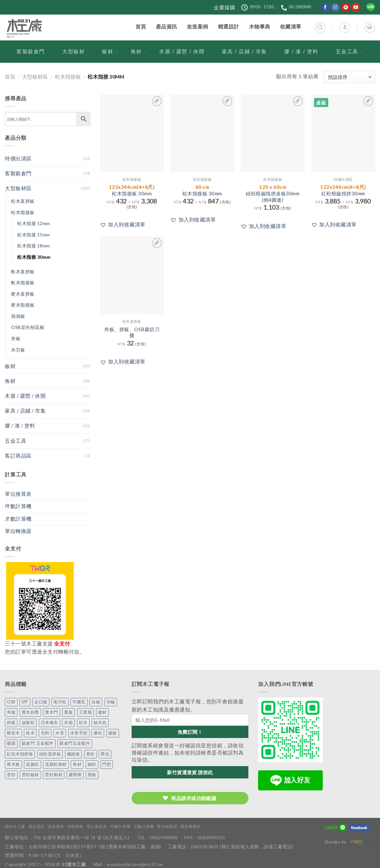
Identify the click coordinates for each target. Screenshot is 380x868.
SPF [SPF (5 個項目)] (25, 702)
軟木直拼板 (23, 271)
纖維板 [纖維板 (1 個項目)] (74, 754)
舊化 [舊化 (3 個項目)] (105, 754)
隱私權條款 (191, 826)
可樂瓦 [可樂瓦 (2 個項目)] (79, 702)
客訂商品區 (18, 456)
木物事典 (75, 826)
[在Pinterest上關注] (346, 7)
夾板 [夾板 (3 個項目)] (11, 712)
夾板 (16, 338)
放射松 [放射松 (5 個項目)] (28, 723)
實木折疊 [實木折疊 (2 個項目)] (30, 712)
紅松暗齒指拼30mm (343, 190)
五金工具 (350, 52)
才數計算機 (18, 519)
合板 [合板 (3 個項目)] (96, 702)
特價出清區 (18, 158)
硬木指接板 (23, 305)
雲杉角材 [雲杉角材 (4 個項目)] (54, 775)
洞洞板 (18, 316)
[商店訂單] (349, 77)
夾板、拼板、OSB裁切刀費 (132, 332)
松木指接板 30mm (132, 190)
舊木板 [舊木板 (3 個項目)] (13, 764)
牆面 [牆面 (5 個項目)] (11, 743)
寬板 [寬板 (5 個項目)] (68, 712)
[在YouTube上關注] (356, 7)
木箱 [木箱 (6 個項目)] (68, 723)
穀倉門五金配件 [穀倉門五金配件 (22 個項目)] (75, 743)
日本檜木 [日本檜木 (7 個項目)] (49, 723)
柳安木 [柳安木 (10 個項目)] (13, 733)
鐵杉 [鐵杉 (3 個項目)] (92, 764)
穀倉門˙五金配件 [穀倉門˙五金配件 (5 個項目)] (38, 743)
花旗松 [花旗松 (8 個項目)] (33, 764)
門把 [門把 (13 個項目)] (107, 764)
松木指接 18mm (34, 246)
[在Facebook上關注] (326, 7)
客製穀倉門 (33, 52)
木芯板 (18, 350)
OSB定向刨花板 (28, 327)
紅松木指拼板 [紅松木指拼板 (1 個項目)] (20, 754)
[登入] (345, 27)
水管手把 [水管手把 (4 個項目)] (79, 733)
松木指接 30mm (34, 257)
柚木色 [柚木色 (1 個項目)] (100, 723)
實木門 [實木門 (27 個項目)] (52, 712)
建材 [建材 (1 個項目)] (102, 712)
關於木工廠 (15, 826)
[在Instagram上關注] (336, 7)
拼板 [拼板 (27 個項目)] (11, 723)
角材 (139, 52)
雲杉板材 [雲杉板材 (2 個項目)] (30, 775)
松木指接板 (68, 77)
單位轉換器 (18, 531)
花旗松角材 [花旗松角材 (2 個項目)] (56, 764)
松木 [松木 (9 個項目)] (83, 723)
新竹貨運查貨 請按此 (190, 772)
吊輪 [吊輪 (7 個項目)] (111, 702)
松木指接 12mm (34, 223)
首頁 (10, 77)
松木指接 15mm (34, 235)
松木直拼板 (23, 201)
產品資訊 (37, 826)
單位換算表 (18, 494)
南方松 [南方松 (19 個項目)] (60, 702)
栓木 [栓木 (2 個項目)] (30, 733)
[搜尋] (320, 27)
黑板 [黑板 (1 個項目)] (92, 775)
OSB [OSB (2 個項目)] (11, 702)
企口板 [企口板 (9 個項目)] (41, 702)
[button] (123, 225)
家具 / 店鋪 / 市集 (247, 52)
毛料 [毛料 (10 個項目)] (45, 733)
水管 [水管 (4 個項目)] (60, 733)
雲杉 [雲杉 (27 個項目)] (11, 775)
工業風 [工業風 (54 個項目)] (86, 712)
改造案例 (56, 826)
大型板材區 (35, 77)
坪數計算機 (18, 506)
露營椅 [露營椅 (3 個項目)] (75, 775)
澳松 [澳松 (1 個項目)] (98, 733)
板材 (110, 52)
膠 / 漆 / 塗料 (304, 52)
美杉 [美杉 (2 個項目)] (90, 754)
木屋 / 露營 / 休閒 (184, 52)
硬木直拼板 (23, 294)
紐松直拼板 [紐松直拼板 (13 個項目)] (50, 754)
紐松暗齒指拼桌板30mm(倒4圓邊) (273, 193)
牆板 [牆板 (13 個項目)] (113, 733)
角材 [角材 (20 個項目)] (77, 764)
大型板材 (76, 52)
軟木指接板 (23, 282)
